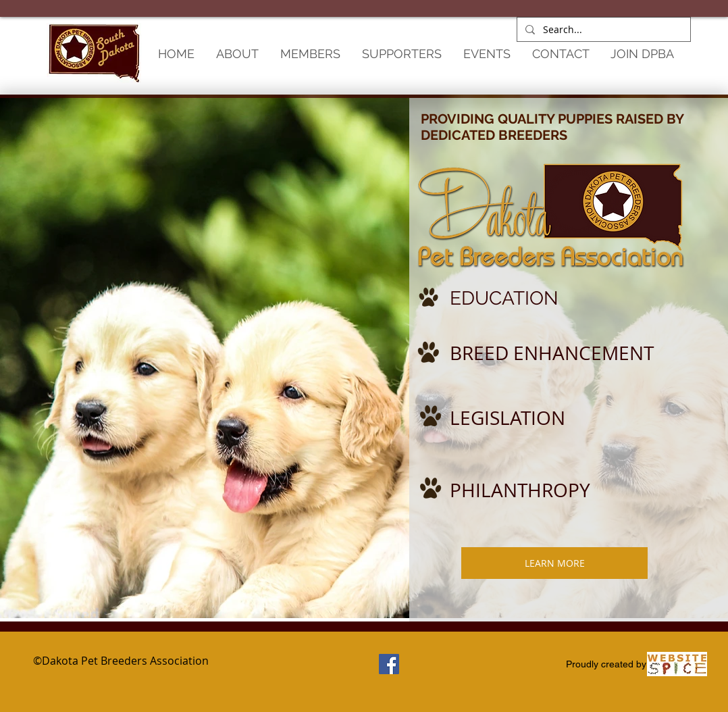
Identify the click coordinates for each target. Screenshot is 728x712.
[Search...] (602, 30)
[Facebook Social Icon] (389, 664)
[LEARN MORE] (554, 563)
